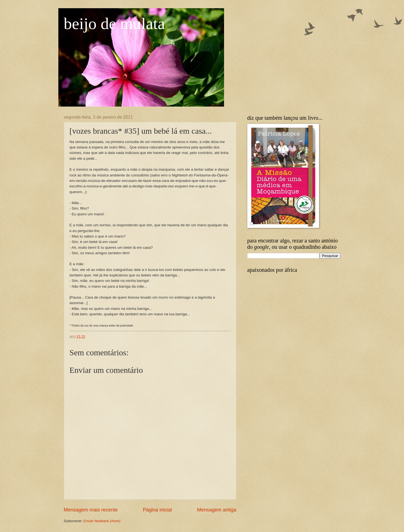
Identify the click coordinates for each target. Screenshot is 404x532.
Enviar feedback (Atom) (102, 521)
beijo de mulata (114, 24)
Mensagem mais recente (91, 510)
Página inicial (157, 510)
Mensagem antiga (217, 510)
